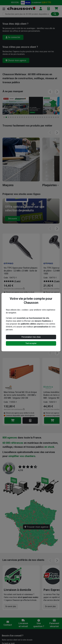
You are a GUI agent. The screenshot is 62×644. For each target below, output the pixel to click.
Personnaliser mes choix (31, 337)
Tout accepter (31, 343)
